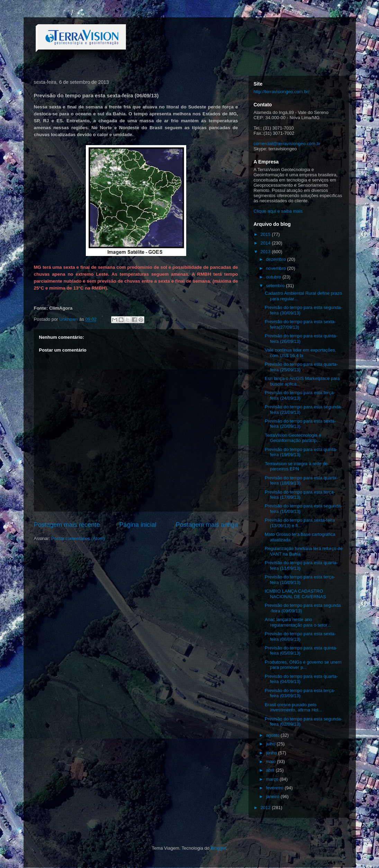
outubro (274, 277)
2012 (266, 808)
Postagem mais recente (67, 525)
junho (272, 753)
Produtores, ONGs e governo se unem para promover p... (303, 665)
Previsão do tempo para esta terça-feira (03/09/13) (300, 693)
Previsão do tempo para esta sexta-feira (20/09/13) (300, 424)
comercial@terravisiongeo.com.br (287, 144)
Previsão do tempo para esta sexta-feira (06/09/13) (300, 636)
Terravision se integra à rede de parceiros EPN (296, 466)
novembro (276, 268)
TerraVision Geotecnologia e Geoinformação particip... (293, 438)
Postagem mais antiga (207, 525)
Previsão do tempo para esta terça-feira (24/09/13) (300, 395)
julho (271, 744)
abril (271, 770)
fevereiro (275, 788)
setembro (276, 286)
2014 (266, 243)
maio (271, 761)
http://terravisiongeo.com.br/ (282, 92)
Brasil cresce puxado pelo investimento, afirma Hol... (293, 707)
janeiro (273, 796)
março (273, 779)
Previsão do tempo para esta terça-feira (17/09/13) (300, 495)
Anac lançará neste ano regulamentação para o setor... (298, 622)
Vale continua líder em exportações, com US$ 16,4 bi (300, 353)
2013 (266, 252)
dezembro (276, 259)
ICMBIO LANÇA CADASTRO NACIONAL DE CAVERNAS (295, 594)
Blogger (218, 848)
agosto (273, 735)
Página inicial (138, 525)
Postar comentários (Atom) (78, 538)
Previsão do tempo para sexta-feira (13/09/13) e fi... (300, 523)
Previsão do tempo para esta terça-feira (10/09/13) (300, 580)
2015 (266, 234)
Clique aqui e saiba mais (278, 211)
